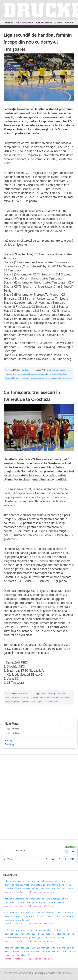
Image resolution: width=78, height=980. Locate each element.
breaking (51, 370)
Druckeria (35, 374)
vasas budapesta (50, 702)
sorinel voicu (44, 378)
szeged (39, 702)
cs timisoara (61, 694)
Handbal (25, 370)
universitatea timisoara (61, 378)
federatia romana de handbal (53, 374)
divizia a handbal (22, 374)
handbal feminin (13, 378)
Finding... (10, 744)
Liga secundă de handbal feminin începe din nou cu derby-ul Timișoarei (38, 42)
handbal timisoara (29, 378)
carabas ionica (62, 370)
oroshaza (18, 702)
